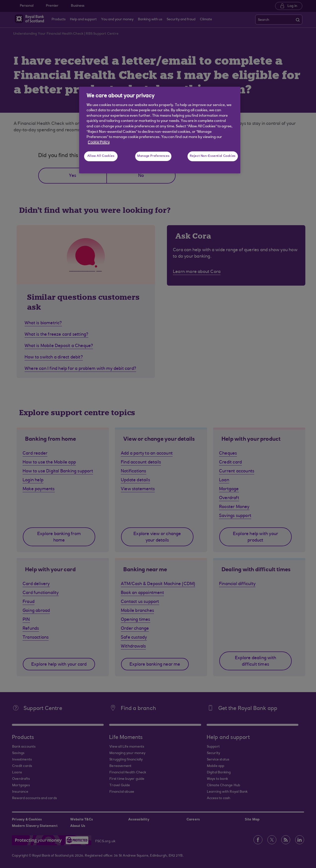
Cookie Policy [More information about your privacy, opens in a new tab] (99, 143)
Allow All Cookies (101, 156)
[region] (160, 130)
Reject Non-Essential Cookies (213, 156)
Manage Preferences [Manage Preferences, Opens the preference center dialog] (153, 156)
